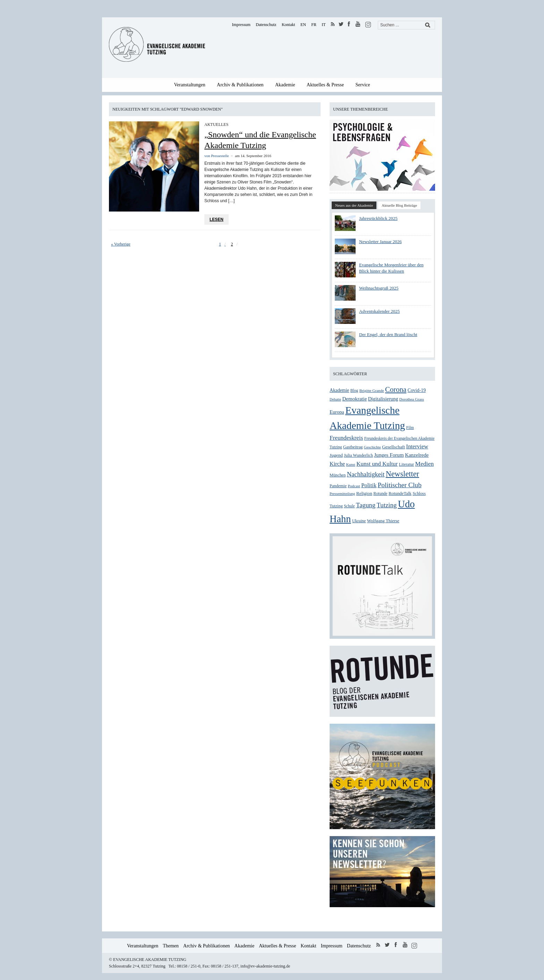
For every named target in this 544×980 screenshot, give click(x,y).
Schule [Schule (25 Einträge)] (349, 506)
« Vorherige (121, 244)
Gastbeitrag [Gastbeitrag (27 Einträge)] (353, 447)
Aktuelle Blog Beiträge (399, 205)
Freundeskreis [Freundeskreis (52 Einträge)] (346, 438)
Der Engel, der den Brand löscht (388, 334)
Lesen (216, 220)
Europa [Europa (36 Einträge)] (337, 412)
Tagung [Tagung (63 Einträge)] (366, 505)
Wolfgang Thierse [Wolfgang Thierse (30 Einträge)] (383, 521)
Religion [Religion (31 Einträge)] (364, 493)
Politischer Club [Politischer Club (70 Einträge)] (399, 485)
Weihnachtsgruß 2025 (379, 288)
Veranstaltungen (190, 85)
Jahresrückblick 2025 (378, 218)
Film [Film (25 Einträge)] (410, 428)
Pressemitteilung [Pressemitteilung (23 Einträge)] (342, 493)
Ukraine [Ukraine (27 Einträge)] (359, 521)
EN (303, 25)
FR (314, 25)
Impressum (241, 25)
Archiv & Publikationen (240, 85)
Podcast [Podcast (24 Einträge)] (354, 486)
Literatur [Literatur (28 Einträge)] (407, 464)
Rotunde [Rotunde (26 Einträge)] (380, 493)
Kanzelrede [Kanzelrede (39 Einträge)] (417, 455)
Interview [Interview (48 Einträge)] (417, 446)
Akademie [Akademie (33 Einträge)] (339, 390)
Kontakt (288, 25)
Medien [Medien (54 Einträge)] (425, 464)
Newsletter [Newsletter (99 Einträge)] (402, 474)
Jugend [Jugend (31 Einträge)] (336, 455)
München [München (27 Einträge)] (338, 475)
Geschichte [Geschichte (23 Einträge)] (372, 447)
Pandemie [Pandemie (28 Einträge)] (338, 486)
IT (324, 25)
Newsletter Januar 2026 (380, 242)
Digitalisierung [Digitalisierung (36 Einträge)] (383, 399)
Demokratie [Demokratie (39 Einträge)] (354, 399)
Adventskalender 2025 (379, 311)
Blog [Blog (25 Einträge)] (354, 391)
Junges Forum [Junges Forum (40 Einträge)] (389, 455)
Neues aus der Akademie (354, 205)
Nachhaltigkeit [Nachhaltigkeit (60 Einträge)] (366, 474)
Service (363, 85)
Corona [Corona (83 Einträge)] (396, 389)
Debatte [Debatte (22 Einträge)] (335, 399)
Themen (171, 946)
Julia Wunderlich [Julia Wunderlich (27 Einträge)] (358, 455)
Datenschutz (266, 25)
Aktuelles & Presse (325, 85)
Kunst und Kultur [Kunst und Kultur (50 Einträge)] (377, 464)
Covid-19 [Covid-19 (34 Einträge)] (417, 390)
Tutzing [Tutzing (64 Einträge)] (386, 505)
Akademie (285, 85)
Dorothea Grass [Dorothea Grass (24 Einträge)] (412, 399)
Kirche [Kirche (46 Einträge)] (337, 464)
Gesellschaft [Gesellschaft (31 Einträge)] (393, 447)
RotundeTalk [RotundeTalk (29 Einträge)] (400, 493)
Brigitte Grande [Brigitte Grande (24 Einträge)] (372, 390)
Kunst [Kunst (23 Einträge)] (351, 464)
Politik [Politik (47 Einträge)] (369, 485)
